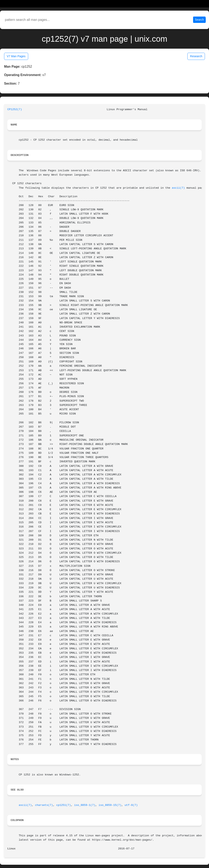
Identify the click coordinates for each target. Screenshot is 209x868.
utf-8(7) (131, 805)
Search (199, 20)
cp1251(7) (63, 805)
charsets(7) (44, 805)
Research (196, 56)
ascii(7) (178, 188)
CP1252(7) (15, 109)
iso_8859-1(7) (85, 805)
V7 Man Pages (16, 56)
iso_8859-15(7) (110, 805)
